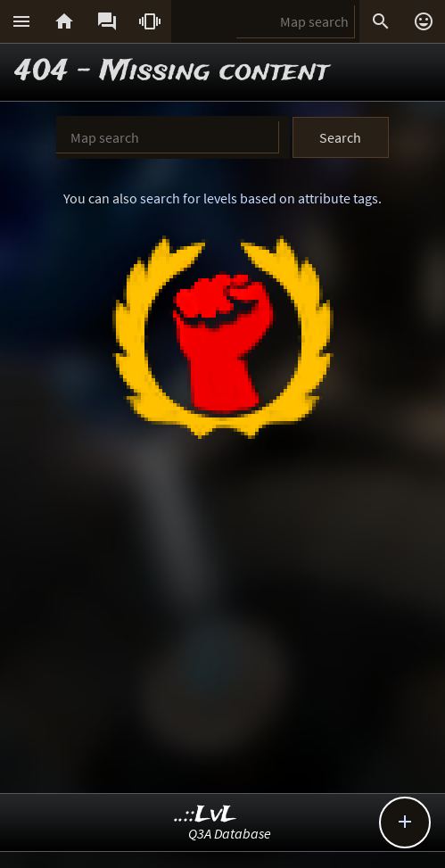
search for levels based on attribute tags (259, 198)
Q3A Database (230, 833)
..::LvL (206, 815)
